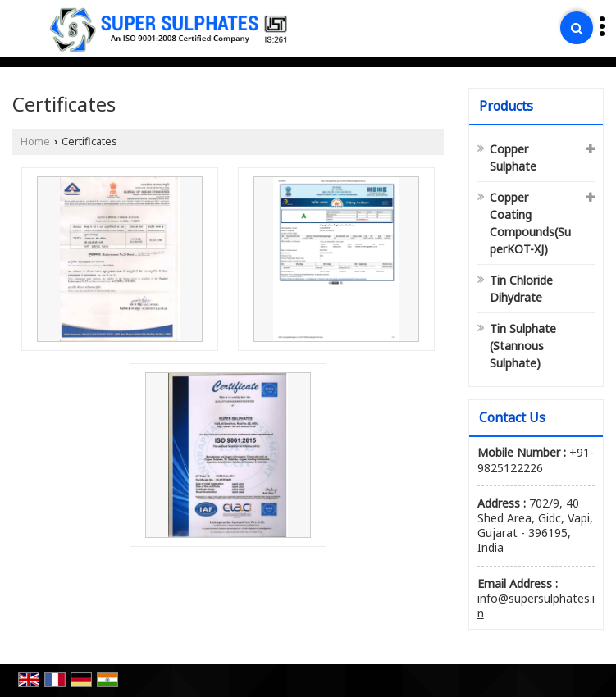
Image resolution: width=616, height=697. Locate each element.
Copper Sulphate (513, 157)
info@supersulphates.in (536, 606)
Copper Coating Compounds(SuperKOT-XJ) (530, 223)
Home (35, 141)
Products (506, 106)
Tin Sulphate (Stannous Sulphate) (523, 346)
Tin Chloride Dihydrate (521, 289)
